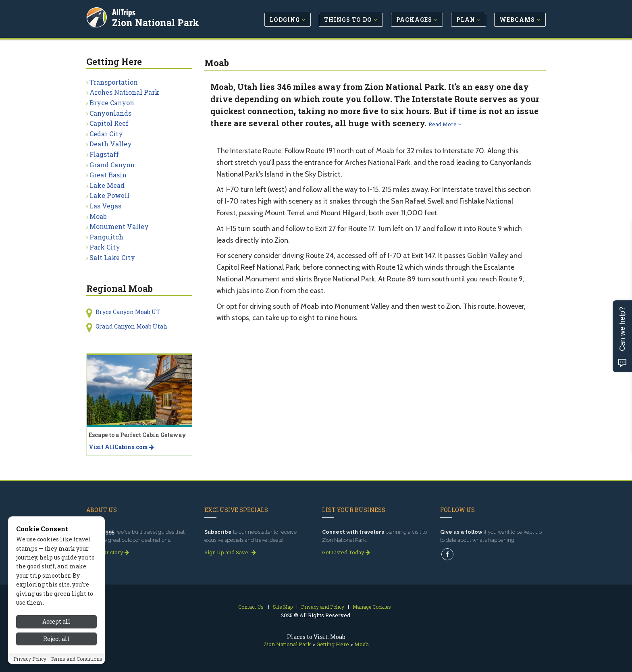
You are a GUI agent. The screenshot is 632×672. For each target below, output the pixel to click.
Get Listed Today (346, 552)
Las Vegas (105, 206)
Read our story (108, 552)
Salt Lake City (112, 257)
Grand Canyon (112, 165)
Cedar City (106, 134)
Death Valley (111, 144)
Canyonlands (110, 113)
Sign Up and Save (230, 552)
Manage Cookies (372, 607)
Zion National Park (156, 22)
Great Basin (108, 175)
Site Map (283, 607)
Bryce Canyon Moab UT (128, 312)
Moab (98, 216)
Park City (105, 247)
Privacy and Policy (323, 607)
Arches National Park (124, 92)
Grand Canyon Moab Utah (131, 326)
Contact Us (251, 607)
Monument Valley (119, 226)
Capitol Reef (109, 123)
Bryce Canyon (112, 103)
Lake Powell (109, 195)
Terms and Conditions (76, 668)
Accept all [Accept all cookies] (56, 630)
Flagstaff (104, 154)
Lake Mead (107, 185)
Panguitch (106, 237)
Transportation (114, 82)
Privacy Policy (30, 668)
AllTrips (125, 11)
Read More (445, 124)
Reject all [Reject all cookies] (56, 648)
